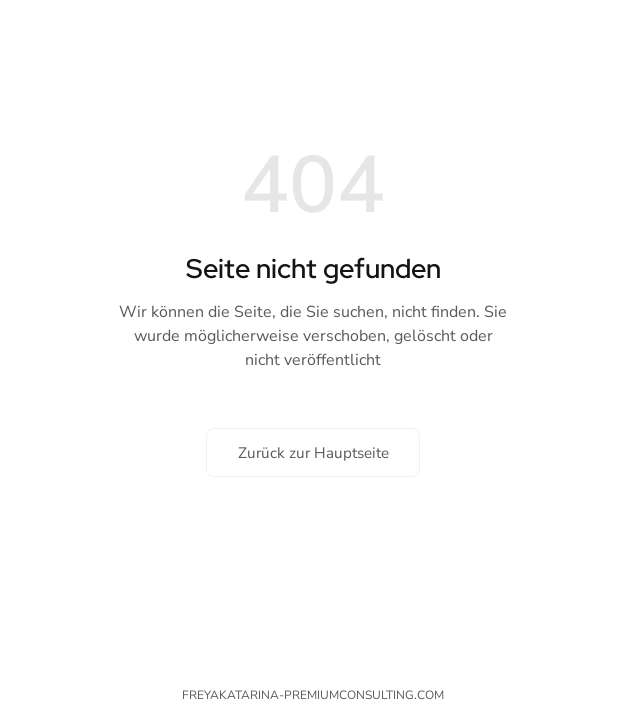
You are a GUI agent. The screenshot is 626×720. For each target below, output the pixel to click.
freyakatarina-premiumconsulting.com (313, 695)
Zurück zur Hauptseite (313, 453)
